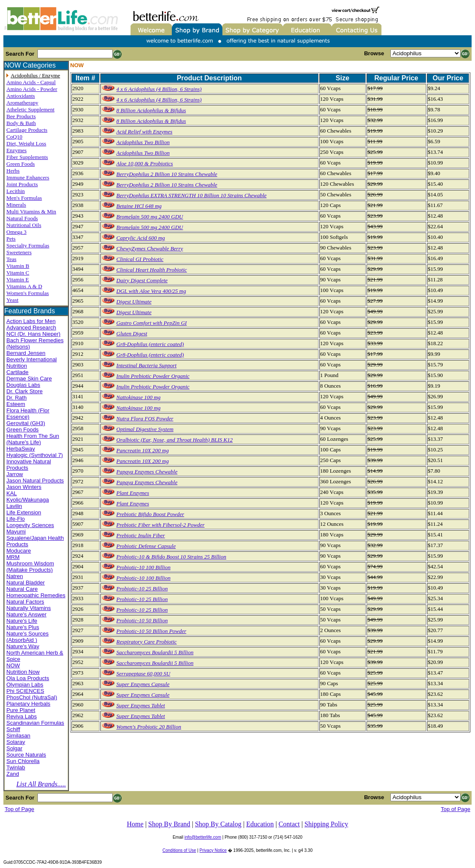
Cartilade (17, 372)
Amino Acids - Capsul (31, 82)
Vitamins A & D (24, 286)
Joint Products (22, 184)
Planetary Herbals (28, 704)
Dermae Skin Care (29, 379)
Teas (11, 259)
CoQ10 (14, 137)
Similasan (18, 736)
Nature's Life (22, 621)
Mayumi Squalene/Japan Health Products (35, 538)
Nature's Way (23, 646)
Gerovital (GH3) (26, 423)
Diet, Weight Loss (26, 143)
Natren (15, 576)
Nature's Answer (26, 614)
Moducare (19, 551)
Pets (11, 239)
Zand (13, 774)
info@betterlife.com (203, 837)
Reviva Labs (22, 716)
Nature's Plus (23, 627)
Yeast (12, 300)
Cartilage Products (27, 130)
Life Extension (24, 512)
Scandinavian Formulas (35, 723)
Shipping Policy (326, 824)
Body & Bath (21, 123)
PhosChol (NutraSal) (32, 697)
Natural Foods (22, 218)
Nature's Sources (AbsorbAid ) (27, 637)
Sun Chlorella (23, 761)
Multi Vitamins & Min (31, 211)
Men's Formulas (24, 198)
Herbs (13, 171)
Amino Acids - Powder (32, 89)
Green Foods (21, 164)
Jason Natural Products (35, 481)
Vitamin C (18, 273)
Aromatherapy (22, 103)
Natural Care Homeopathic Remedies (36, 592)
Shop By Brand (169, 824)
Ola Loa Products (28, 678)
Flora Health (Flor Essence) (28, 414)
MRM (13, 557)
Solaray (16, 742)
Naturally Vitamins (29, 608)
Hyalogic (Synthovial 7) (35, 455)
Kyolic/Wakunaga (28, 500)
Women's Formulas (28, 293)
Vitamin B (18, 266)
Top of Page (19, 809)
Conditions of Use (179, 850)
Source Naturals (26, 755)
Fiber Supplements (27, 157)
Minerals (16, 205)
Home (135, 824)
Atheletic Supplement (30, 109)
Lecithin (16, 191)
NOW (13, 665)
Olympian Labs (25, 685)
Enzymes (17, 150)
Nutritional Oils (24, 225)
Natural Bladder (26, 583)
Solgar (14, 748)
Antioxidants (21, 96)
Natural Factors (25, 602)
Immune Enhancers (28, 177)
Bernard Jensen (26, 353)
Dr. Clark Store (24, 391)
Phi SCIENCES (25, 691)
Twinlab (16, 767)
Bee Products (21, 116)
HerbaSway (21, 449)
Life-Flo (16, 519)
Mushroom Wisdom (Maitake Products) (30, 567)
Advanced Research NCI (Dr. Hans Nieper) (33, 331)
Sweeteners (19, 252)
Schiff (13, 729)
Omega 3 (16, 232)
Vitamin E (18, 279)
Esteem (16, 404)
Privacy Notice (213, 850)
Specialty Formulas (28, 245)
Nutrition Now (23, 672)
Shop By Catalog (218, 824)
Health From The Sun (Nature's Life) (33, 439)
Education (260, 824)
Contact (289, 824)
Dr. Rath (17, 398)
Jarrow (15, 474)
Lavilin (14, 506)
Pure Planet (21, 710)
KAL (12, 493)
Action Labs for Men (31, 321)
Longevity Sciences (30, 525)
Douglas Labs (23, 385)
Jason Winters (24, 487)
